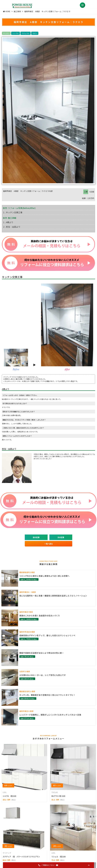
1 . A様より (8, 222)
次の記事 (61, 537)
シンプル (16, 33)
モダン (35, 33)
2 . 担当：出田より (12, 227)
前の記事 (36, 537)
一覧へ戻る (49, 544)
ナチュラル (26, 33)
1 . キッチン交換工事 (13, 212)
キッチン (6, 33)
